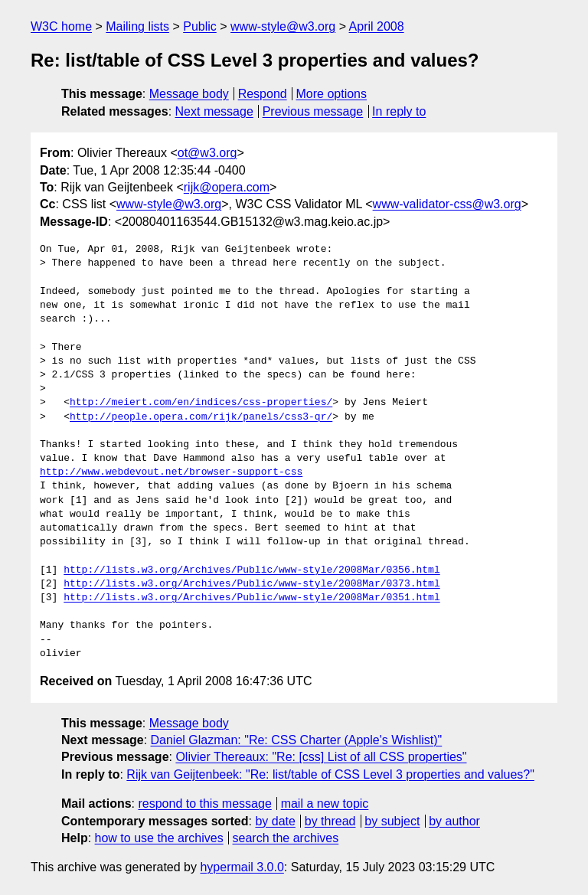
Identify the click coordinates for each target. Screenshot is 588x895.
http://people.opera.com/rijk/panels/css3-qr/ (201, 417)
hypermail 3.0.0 (242, 867)
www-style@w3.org (283, 26)
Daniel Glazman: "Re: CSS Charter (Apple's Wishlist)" (297, 740)
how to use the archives (159, 838)
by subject (392, 821)
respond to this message (204, 804)
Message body (189, 94)
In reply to (399, 111)
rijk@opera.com (227, 187)
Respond (263, 94)
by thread (330, 821)
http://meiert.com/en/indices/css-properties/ (201, 403)
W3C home (61, 26)
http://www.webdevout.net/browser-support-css (171, 472)
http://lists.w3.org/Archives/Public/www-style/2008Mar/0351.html (252, 598)
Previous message (313, 111)
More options (332, 94)
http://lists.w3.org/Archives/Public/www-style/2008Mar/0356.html (252, 570)
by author (454, 821)
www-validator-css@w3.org (447, 204)
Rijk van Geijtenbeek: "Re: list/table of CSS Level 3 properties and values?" (330, 774)
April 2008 (377, 26)
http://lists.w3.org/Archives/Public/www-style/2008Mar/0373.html (252, 584)
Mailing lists (137, 26)
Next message (214, 111)
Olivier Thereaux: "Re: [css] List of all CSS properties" (321, 757)
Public (200, 26)
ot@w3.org (207, 153)
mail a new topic (325, 804)
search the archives (286, 838)
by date (275, 821)
